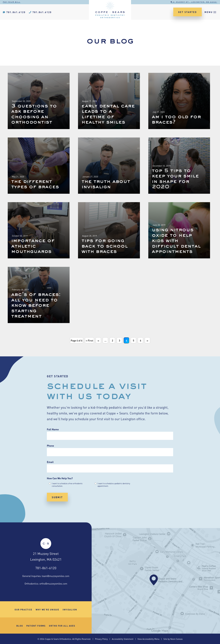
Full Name (53, 429)
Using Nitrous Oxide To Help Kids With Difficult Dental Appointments (176, 241)
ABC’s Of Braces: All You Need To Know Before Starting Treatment (36, 305)
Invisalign (70, 609)
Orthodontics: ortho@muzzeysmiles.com (46, 583)
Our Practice (23, 609)
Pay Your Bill (12, 2)
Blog (20, 626)
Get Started (188, 12)
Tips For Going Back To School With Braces (105, 246)
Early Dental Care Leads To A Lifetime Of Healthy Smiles (108, 114)
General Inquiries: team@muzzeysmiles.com (46, 576)
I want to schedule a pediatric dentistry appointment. (114, 485)
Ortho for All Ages (62, 626)
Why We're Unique (47, 609)
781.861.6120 (14, 12)
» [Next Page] (147, 340)
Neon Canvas (176, 639)
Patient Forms (36, 626)
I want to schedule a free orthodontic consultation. (67, 485)
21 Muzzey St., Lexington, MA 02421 (194, 2)
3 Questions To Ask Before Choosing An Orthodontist (34, 114)
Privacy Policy (101, 639)
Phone (50, 446)
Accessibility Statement (123, 639)
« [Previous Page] (98, 340)
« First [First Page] (89, 340)
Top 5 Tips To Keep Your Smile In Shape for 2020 (175, 179)
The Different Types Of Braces (35, 184)
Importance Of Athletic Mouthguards (33, 246)
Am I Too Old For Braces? (176, 120)
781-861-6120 (46, 568)
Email (50, 462)
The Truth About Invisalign (106, 184)
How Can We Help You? (60, 478)
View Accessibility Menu (148, 639)
